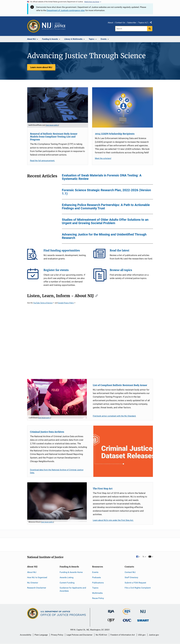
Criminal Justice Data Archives (47, 432)
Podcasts (96, 577)
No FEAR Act (101, 635)
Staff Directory (131, 577)
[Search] (131, 29)
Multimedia (97, 593)
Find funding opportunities (34, 255)
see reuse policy (52, 125)
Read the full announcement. (42, 161)
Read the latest (100, 255)
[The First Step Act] (57, 502)
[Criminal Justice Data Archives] (123, 451)
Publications (98, 583)
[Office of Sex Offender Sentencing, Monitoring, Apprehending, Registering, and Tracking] (143, 620)
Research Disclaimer (37, 588)
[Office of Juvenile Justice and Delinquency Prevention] (111, 621)
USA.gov (142, 635)
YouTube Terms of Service (44, 303)
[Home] (54, 26)
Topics (95, 588)
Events (95, 572)
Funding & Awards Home (71, 572)
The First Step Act (103, 489)
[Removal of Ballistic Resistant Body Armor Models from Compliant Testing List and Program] (58, 107)
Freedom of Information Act (123, 635)
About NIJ (32, 572)
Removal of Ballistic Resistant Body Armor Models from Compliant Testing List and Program (54, 137)
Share (152, 23)
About (110, 23)
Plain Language (41, 635)
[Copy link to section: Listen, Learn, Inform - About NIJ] (96, 295)
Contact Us (120, 23)
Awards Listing (67, 577)
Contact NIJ (130, 572)
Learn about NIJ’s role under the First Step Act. (113, 520)
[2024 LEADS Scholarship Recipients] (123, 107)
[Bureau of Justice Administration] (111, 610)
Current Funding (67, 583)
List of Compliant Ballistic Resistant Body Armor (120, 385)
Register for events (34, 275)
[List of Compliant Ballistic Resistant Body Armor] (57, 399)
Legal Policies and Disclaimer (79, 635)
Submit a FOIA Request (135, 583)
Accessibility (26, 635)
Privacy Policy (57, 635)
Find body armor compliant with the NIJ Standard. (114, 416)
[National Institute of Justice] (143, 610)
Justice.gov (154, 635)
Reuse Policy (98, 598)
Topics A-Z (143, 23)
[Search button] (150, 29)
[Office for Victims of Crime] (127, 620)
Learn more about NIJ (41, 67)
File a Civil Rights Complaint (138, 588)
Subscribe (132, 23)
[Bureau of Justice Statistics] (127, 613)
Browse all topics (100, 275)
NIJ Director (33, 583)
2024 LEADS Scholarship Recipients (115, 134)
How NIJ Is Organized (37, 577)
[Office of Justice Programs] (34, 26)
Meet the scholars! (103, 158)
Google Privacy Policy (67, 303)
